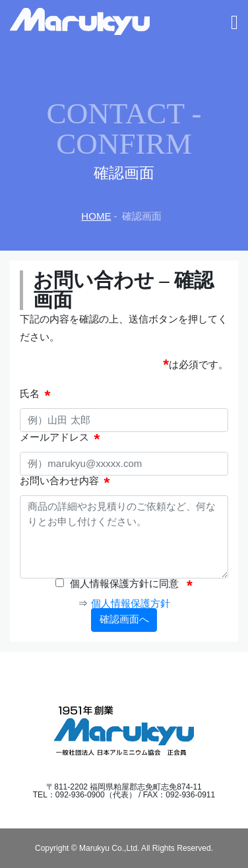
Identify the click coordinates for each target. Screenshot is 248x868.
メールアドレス (54, 437)
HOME (96, 216)
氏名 (30, 394)
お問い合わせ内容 (59, 481)
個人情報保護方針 (131, 603)
